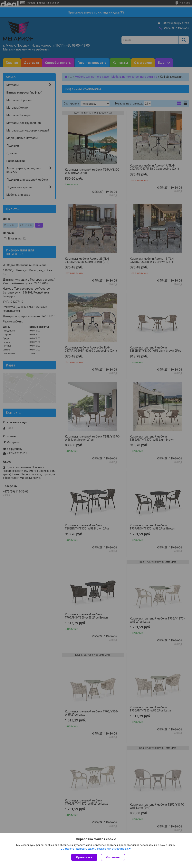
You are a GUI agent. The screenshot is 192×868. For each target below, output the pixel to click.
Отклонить (113, 857)
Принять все (84, 857)
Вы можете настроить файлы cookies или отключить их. (95, 849)
